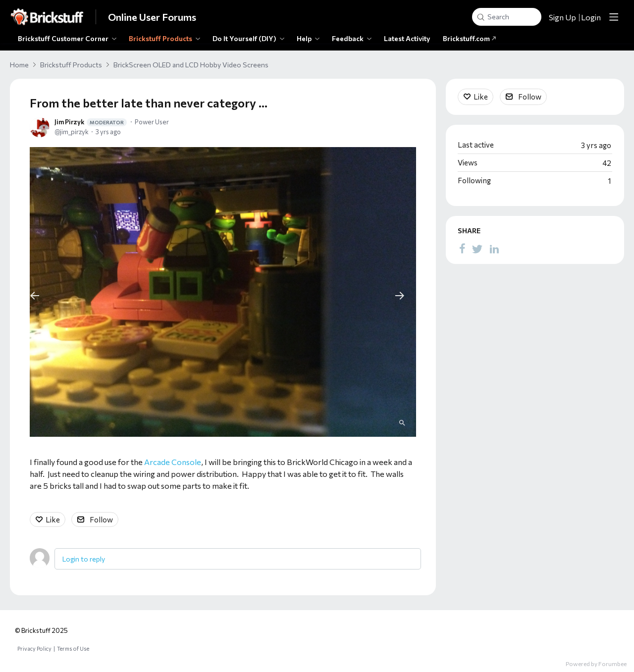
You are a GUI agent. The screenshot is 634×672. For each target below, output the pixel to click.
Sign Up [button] (562, 17)
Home (19, 65)
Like (53, 519)
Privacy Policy (34, 648)
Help (304, 38)
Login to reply (84, 559)
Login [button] (591, 17)
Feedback (348, 38)
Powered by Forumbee (596, 664)
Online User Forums (152, 17)
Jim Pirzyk (91, 122)
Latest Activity (407, 38)
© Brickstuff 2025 (41, 630)
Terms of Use (73, 648)
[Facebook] (462, 248)
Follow (101, 519)
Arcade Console (173, 462)
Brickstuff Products (160, 38)
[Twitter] (477, 248)
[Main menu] (614, 17)
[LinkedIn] (494, 248)
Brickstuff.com (470, 38)
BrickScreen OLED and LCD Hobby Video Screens (191, 65)
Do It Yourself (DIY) (244, 38)
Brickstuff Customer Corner (63, 38)
